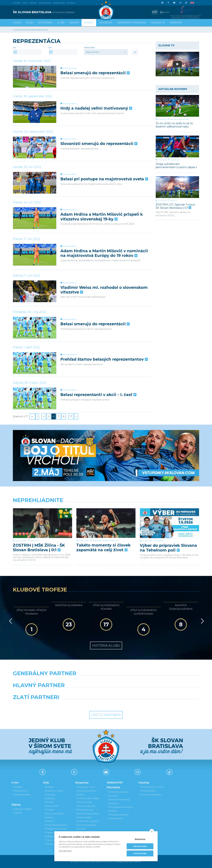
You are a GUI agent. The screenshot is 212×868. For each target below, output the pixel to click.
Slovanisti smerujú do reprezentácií (99, 144)
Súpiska (17, 787)
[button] (106, 52)
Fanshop (71, 3)
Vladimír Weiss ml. (111, 531)
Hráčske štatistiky (22, 795)
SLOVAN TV (158, 23)
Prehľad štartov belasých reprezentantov (104, 359)
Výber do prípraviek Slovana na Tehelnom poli (168, 538)
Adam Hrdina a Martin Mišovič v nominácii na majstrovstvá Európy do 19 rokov (104, 253)
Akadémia (105, 23)
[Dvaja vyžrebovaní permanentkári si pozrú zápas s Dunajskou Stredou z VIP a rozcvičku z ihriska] (177, 146)
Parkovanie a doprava (87, 821)
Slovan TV (174, 200)
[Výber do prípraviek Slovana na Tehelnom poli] (169, 518)
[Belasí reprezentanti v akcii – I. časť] (35, 398)
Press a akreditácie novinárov (54, 815)
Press (25, 3)
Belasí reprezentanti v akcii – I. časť (98, 395)
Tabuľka (17, 813)
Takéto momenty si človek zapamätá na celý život (103, 538)
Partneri (49, 821)
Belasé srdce (59, 3)
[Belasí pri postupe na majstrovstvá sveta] (35, 183)
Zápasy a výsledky (22, 809)
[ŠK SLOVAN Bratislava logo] (106, 10)
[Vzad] (10, 621)
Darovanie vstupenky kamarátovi (119, 801)
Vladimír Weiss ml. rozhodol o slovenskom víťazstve (104, 290)
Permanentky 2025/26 (87, 798)
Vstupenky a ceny (85, 787)
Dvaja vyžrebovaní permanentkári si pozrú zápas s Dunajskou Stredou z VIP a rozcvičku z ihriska (176, 165)
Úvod (17, 23)
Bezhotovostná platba (88, 814)
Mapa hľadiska (84, 817)
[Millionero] (130, 692)
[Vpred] (202, 621)
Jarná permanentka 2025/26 (86, 793)
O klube (49, 802)
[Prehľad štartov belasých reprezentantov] (35, 363)
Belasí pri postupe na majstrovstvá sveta (104, 179)
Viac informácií (65, 851)
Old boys (50, 798)
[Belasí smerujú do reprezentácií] (35, 77)
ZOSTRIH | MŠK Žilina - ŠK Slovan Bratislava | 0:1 (39, 538)
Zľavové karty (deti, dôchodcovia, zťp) (86, 808)
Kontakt (49, 810)
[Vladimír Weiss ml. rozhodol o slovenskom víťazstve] (35, 291)
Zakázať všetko (140, 846)
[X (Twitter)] (168, 3)
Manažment (51, 806)
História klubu (106, 645)
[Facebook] (162, 3)
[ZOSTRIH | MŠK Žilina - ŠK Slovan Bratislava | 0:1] (43, 518)
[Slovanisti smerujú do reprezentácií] (35, 147)
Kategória (89, 48)
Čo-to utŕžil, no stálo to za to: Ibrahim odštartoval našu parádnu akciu (174, 125)
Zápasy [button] (74, 23)
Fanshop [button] (176, 23)
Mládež (160, 531)
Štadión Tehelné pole (56, 829)
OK (135, 52)
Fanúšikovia (175, 160)
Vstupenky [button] (45, 23)
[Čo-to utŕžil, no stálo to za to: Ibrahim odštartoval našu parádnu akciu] (177, 106)
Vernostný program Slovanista (86, 827)
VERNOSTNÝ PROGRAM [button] (132, 23)
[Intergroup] (82, 704)
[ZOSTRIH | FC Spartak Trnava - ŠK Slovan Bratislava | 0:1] (177, 187)
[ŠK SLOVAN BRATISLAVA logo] (58, 12)
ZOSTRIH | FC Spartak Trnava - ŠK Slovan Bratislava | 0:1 (176, 206)
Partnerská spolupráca (56, 825)
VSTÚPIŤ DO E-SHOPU (152, 787)
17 (71, 416)
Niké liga (173, 119)
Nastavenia (140, 839)
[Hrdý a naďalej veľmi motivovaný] (35, 112)
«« (32, 416)
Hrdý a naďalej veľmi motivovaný (96, 108)
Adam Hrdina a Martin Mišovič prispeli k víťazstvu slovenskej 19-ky (102, 217)
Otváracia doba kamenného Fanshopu (151, 793)
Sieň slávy (50, 795)
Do (50, 48)
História (49, 787)
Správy (89, 23)
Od (14, 48)
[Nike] (106, 680)
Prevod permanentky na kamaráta (120, 809)
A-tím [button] (61, 23)
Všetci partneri (106, 715)
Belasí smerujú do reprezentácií (95, 73)
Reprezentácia (40, 30)
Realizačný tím (21, 791)
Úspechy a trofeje (54, 791)
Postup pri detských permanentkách (118, 817)
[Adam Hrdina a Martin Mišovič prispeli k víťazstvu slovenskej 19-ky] (35, 218)
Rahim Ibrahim (183, 119)
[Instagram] (180, 3)
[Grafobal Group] (130, 704)
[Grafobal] (82, 692)
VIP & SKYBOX (84, 802)
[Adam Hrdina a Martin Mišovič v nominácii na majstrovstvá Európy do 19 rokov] (35, 255)
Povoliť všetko (140, 853)
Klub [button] (29, 23)
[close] (152, 831)
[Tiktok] (186, 3)
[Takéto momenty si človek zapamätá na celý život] (106, 518)
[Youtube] (174, 3)
